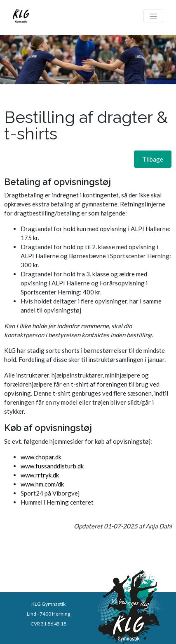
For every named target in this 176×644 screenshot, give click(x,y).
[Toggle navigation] (154, 16)
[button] (153, 159)
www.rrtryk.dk (40, 475)
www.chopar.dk (41, 457)
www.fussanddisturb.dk (52, 466)
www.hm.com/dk (42, 484)
